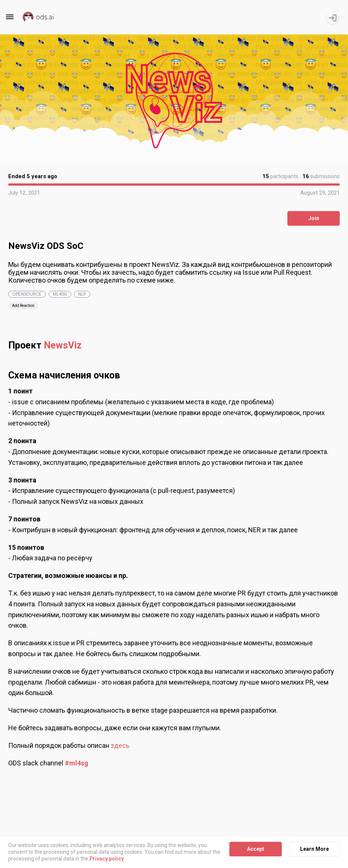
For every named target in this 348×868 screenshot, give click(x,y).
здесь (120, 745)
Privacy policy (107, 859)
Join (314, 218)
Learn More (315, 849)
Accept (256, 849)
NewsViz (64, 345)
